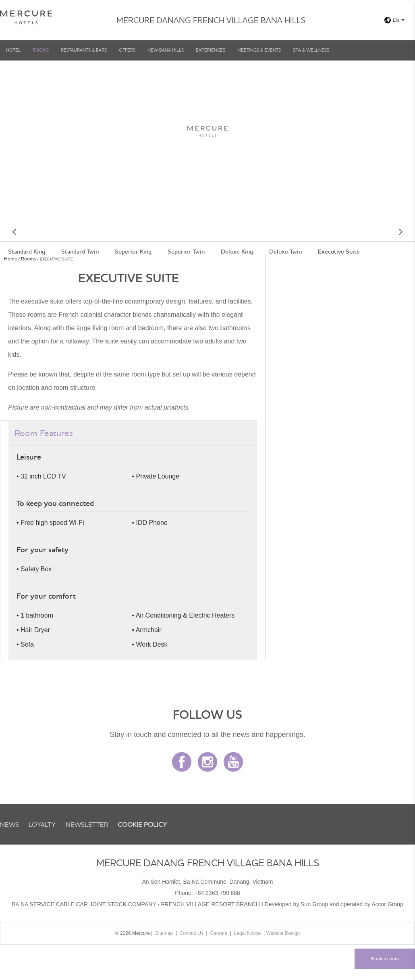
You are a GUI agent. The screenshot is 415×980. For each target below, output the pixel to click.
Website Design (283, 933)
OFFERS (127, 50)
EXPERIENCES (211, 50)
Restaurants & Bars (84, 50)
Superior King (133, 252)
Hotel (13, 50)
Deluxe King (237, 252)
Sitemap (164, 933)
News (9, 824)
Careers (219, 933)
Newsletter (87, 824)
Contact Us (192, 933)
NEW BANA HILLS (166, 50)
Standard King (27, 252)
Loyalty (42, 824)
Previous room (14, 232)
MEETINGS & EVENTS (259, 50)
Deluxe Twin (285, 252)
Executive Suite (339, 252)
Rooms (41, 50)
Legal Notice (248, 933)
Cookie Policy (142, 824)
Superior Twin (186, 252)
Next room (401, 232)
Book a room (385, 958)
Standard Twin (80, 252)
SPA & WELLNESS (311, 50)
